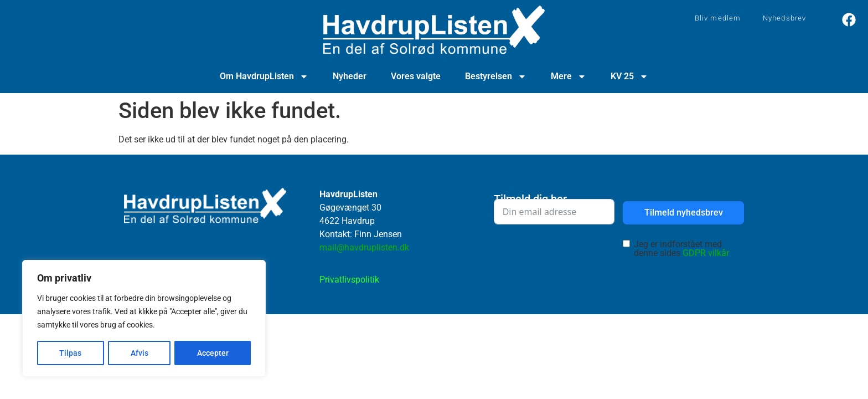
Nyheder (350, 76)
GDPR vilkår (706, 253)
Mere (569, 76)
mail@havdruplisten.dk (364, 247)
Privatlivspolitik (349, 280)
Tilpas (70, 353)
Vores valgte (416, 76)
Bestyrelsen (496, 76)
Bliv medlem (718, 18)
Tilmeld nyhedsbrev (684, 213)
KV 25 (629, 76)
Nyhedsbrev (784, 18)
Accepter (213, 353)
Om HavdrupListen (264, 76)
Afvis (139, 353)
